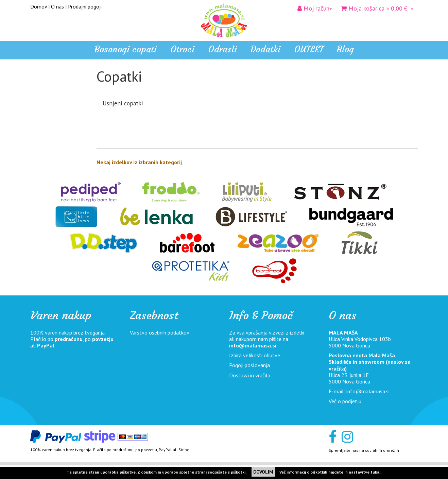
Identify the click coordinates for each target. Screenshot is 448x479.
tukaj (375, 472)
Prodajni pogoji (85, 6)
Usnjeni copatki (123, 103)
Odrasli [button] (222, 49)
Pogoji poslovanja (249, 365)
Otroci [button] (182, 49)
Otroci (41, 115)
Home (41, 86)
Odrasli (42, 128)
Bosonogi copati (126, 49)
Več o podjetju (345, 401)
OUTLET (309, 49)
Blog (345, 49)
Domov (39, 6)
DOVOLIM (263, 472)
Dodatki (43, 141)
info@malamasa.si (253, 345)
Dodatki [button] (265, 49)
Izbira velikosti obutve (255, 355)
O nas (57, 6)
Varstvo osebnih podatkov (160, 332)
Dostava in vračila (250, 375)
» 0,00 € (377, 8)
